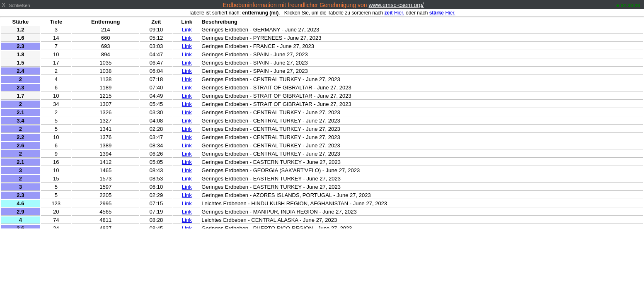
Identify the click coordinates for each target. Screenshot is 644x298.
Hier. (395, 13)
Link (187, 30)
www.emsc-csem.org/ (396, 5)
